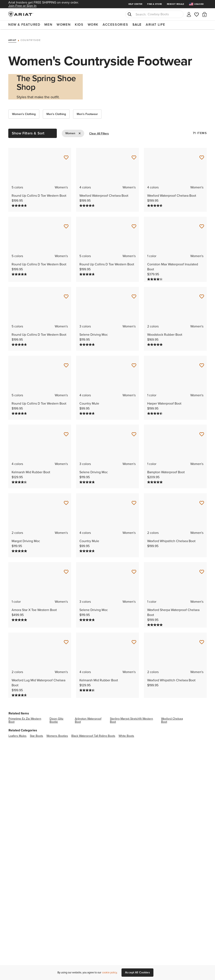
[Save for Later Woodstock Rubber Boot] (202, 296)
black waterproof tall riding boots (93, 735)
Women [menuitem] (64, 25)
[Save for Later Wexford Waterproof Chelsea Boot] (134, 157)
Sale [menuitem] (137, 25)
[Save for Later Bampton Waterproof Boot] (202, 433)
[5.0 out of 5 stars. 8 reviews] (155, 624)
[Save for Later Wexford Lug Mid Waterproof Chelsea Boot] (66, 641)
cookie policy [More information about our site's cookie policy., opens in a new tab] (109, 972)
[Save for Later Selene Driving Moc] (134, 296)
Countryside (31, 39)
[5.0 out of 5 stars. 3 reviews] (155, 481)
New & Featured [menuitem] (24, 25)
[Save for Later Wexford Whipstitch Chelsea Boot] (202, 502)
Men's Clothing (56, 113)
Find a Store (155, 4)
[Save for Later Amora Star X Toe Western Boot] (66, 571)
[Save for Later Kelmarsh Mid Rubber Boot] (66, 433)
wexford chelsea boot (172, 719)
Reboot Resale (176, 4)
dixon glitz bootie (56, 719)
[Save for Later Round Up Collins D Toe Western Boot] (66, 157)
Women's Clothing (24, 113)
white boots (126, 735)
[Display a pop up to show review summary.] (31, 205)
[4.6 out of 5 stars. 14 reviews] (20, 694)
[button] (205, 14)
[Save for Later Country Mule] (134, 364)
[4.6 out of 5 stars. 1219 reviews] (88, 204)
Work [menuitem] (93, 25)
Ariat (12, 39)
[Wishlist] (197, 14)
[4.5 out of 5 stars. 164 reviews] (155, 412)
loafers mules (18, 735)
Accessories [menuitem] (115, 25)
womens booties (57, 735)
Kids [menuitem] (79, 25)
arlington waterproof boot (88, 719)
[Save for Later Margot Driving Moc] (66, 502)
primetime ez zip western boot (25, 719)
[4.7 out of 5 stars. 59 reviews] (88, 412)
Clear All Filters (99, 132)
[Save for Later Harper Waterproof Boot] (202, 364)
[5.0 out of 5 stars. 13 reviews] (20, 619)
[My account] (189, 14)
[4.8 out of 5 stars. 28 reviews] (88, 344)
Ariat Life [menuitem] (155, 25)
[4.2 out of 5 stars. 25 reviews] (155, 278)
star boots (36, 735)
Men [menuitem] (48, 25)
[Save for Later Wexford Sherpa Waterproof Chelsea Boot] (202, 571)
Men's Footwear (87, 113)
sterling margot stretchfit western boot (131, 719)
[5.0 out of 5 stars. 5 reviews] (20, 550)
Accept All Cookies (137, 972)
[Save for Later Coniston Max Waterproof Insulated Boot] (202, 225)
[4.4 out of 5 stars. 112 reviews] (20, 481)
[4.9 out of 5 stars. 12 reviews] (155, 344)
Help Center (135, 4)
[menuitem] (198, 4)
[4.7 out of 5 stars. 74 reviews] (20, 204)
